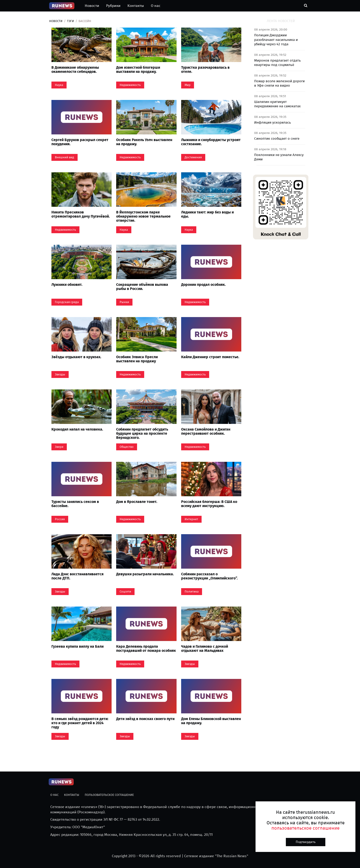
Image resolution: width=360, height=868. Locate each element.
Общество (127, 447)
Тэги (70, 21)
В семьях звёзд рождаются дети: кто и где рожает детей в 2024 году (80, 723)
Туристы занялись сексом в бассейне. (75, 504)
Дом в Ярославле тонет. (137, 502)
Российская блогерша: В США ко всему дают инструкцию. (209, 504)
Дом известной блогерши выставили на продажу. (138, 69)
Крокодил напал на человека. (77, 429)
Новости (92, 6)
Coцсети (125, 591)
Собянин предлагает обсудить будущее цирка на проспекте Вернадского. (142, 433)
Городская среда (67, 302)
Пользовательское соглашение (109, 795)
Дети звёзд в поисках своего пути (145, 719)
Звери (59, 447)
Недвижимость (130, 85)
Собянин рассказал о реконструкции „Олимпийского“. (209, 576)
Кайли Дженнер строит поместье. (210, 357)
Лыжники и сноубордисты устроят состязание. (211, 142)
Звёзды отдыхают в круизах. (76, 357)
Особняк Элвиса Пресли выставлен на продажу (137, 359)
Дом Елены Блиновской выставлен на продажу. (211, 721)
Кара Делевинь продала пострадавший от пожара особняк (146, 648)
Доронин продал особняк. (203, 285)
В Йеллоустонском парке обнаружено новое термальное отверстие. (143, 216)
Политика (192, 591)
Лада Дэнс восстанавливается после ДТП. (77, 576)
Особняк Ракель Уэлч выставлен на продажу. (144, 142)
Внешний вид (65, 157)
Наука (59, 85)
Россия (60, 519)
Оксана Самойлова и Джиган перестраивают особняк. (206, 431)
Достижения (193, 157)
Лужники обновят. (67, 285)
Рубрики (113, 6)
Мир (188, 85)
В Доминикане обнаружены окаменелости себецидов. (75, 69)
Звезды (60, 374)
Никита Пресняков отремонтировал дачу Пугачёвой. (81, 214)
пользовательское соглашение (305, 828)
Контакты (136, 6)
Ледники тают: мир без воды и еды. (207, 214)
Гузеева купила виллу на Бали (77, 646)
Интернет (191, 519)
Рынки (124, 302)
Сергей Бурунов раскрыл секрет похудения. (80, 142)
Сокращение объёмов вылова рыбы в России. (142, 287)
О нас (156, 6)
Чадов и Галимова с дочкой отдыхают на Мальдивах (205, 648)
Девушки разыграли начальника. (145, 574)
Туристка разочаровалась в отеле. (205, 69)
